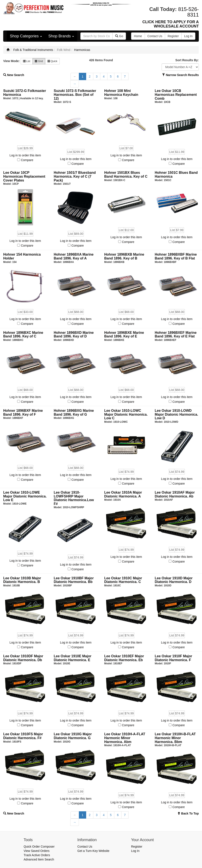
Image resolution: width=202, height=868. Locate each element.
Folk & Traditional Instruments (33, 50)
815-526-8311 (188, 12)
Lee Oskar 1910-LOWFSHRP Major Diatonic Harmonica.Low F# (74, 498)
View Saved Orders (37, 851)
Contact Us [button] (155, 36)
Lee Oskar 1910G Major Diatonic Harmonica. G (73, 736)
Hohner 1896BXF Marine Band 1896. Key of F (23, 413)
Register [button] (173, 36)
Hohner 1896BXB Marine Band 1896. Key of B (124, 256)
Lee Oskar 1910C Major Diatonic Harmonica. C (123, 580)
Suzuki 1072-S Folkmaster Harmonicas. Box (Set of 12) (75, 95)
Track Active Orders (37, 855)
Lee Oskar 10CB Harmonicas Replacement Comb (176, 95)
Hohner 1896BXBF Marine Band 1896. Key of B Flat (176, 256)
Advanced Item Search (39, 859)
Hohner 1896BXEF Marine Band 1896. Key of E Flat (176, 335)
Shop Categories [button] (26, 36)
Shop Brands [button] (61, 36)
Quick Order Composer (39, 847)
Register (137, 847)
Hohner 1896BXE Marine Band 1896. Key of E (124, 335)
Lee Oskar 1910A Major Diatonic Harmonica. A (123, 494)
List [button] (27, 61)
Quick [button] (52, 61)
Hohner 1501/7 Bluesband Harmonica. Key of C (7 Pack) (75, 176)
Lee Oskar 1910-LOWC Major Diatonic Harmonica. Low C (126, 414)
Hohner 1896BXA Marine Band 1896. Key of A (74, 256)
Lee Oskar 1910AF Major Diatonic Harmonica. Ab (175, 494)
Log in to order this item (25, 155)
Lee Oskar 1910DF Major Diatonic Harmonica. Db (23, 658)
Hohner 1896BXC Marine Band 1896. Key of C (23, 335)
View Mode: (11, 61)
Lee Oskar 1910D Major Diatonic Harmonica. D (174, 580)
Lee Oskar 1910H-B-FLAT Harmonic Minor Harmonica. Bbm (175, 738)
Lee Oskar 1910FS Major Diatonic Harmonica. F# (23, 736)
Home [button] (138, 36)
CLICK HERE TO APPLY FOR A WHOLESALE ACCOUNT (171, 24)
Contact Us (85, 847)
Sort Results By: (187, 60)
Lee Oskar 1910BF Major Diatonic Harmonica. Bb (74, 580)
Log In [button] (188, 36)
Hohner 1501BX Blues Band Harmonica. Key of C (126, 175)
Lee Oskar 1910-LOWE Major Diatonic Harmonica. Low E (25, 496)
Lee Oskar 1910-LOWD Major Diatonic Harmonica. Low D (176, 414)
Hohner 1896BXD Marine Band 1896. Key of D (74, 335)
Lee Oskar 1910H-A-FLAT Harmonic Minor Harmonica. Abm (125, 738)
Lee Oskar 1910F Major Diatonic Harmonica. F (173, 658)
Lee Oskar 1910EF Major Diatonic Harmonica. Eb (124, 658)
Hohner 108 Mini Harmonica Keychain (121, 93)
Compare (27, 160)
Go (119, 36)
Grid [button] (39, 61)
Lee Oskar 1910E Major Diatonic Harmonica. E (73, 658)
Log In (135, 851)
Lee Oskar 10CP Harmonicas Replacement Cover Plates (24, 176)
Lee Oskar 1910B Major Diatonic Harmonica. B (22, 580)
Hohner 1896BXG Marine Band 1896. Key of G (74, 413)
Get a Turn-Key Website (93, 851)
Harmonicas (82, 50)
